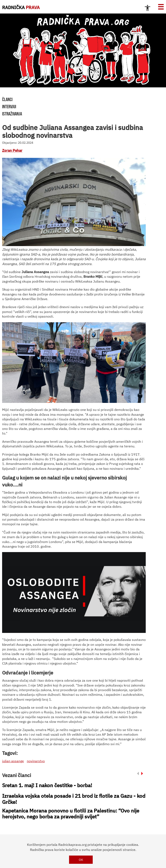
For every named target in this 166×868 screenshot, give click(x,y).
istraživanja (12, 114)
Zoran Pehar (12, 150)
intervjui (9, 107)
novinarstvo (36, 761)
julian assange (13, 761)
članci (7, 99)
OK (81, 860)
